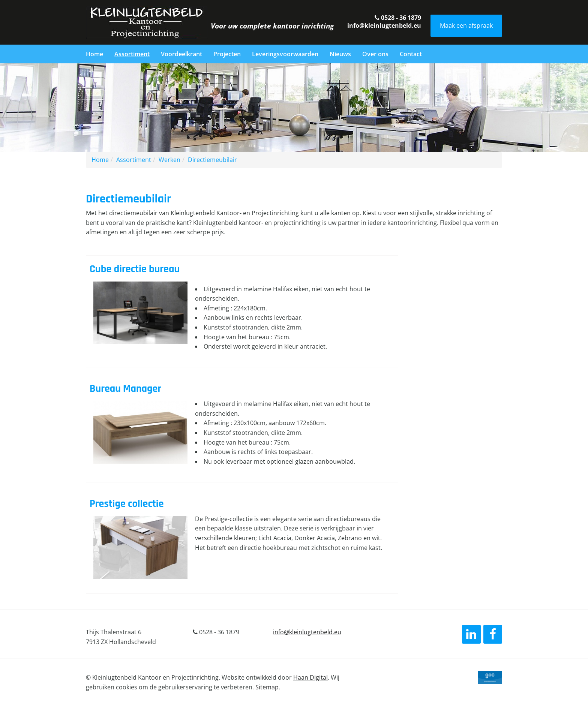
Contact (411, 54)
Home (94, 54)
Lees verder (242, 311)
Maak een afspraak (466, 25)
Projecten (227, 54)
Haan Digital (310, 677)
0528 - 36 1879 (398, 18)
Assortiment (132, 54)
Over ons (375, 54)
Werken (169, 160)
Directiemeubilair (212, 160)
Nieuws (340, 54)
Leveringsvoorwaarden (285, 54)
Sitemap (267, 687)
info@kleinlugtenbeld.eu (384, 25)
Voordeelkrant (181, 54)
